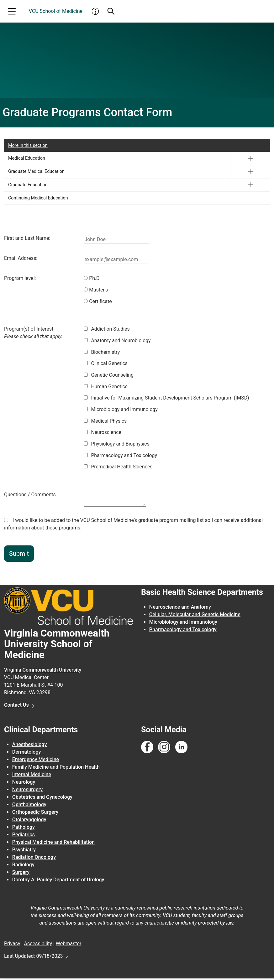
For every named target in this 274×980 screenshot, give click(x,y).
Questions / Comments (30, 496)
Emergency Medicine (36, 761)
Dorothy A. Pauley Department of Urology (58, 882)
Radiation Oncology (34, 859)
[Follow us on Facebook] (147, 749)
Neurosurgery (27, 791)
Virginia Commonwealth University (43, 671)
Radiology (23, 867)
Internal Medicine (32, 776)
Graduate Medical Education (36, 171)
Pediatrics (24, 836)
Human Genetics (106, 387)
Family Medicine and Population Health (56, 769)
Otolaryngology (29, 821)
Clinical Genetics (106, 364)
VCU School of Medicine (56, 11)
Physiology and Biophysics (117, 445)
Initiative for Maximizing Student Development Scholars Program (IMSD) (168, 399)
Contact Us (16, 707)
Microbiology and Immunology (121, 410)
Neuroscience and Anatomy (180, 609)
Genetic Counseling (109, 376)
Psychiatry (24, 851)
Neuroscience (103, 433)
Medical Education (27, 158)
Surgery (21, 874)
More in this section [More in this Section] (28, 145)
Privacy (12, 945)
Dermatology (27, 754)
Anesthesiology (29, 746)
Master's (96, 290)
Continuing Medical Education (38, 198)
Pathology (24, 829)
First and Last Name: (27, 238)
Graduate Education (28, 185)
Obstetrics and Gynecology (42, 799)
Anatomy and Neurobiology (118, 341)
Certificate (98, 301)
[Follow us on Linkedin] (181, 749)
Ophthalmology (29, 806)
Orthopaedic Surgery (35, 814)
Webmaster (69, 945)
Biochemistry (102, 352)
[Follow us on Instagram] (164, 749)
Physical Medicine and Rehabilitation (53, 844)
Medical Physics (105, 422)
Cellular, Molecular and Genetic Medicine (195, 616)
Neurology (24, 784)
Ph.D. (92, 278)
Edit (66, 957)
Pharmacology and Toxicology (121, 457)
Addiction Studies (107, 329)
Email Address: (21, 258)
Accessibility (38, 945)
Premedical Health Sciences (119, 468)
